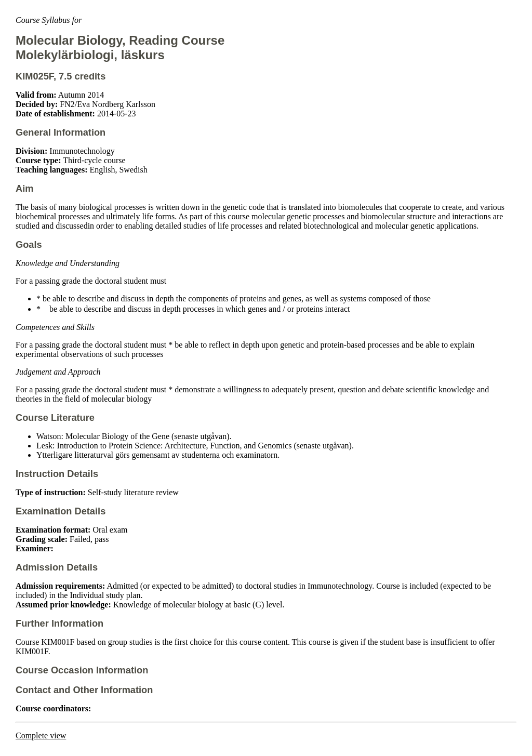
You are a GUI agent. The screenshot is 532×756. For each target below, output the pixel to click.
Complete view (41, 735)
